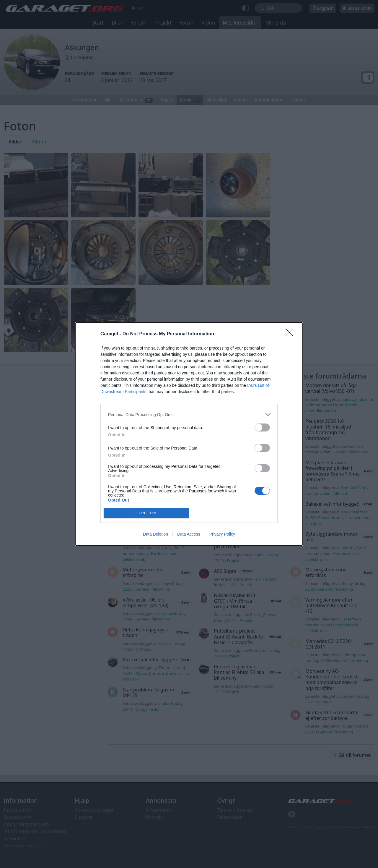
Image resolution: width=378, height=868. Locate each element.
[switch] (262, 427)
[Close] (291, 334)
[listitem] (189, 414)
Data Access (189, 534)
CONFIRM (146, 513)
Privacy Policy (222, 534)
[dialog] (189, 434)
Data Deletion (155, 534)
